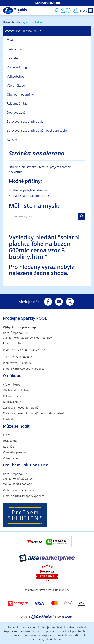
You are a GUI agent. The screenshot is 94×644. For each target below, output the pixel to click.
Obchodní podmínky (16, 390)
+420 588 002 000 (47, 3)
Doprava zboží (12, 402)
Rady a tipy (10, 441)
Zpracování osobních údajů (21, 407)
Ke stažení (10, 447)
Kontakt (8, 419)
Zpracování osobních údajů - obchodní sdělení (33, 413)
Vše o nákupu (12, 384)
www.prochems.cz (22, 363)
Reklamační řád (13, 396)
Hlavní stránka (11, 22)
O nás (7, 435)
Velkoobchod (11, 458)
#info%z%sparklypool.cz (28, 369)
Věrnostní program (15, 452)
